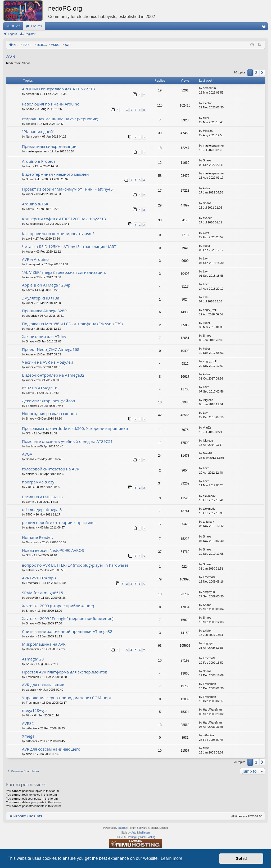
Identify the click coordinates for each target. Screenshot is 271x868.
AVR (11, 56)
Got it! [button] (241, 858)
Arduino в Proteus (39, 161)
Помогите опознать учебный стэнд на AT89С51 (67, 441)
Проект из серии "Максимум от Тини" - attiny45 (67, 189)
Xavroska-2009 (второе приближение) (58, 606)
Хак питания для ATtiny (44, 336)
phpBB (122, 828)
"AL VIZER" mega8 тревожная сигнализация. (64, 272)
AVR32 (28, 723)
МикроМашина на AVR (44, 644)
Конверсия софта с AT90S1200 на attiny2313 (64, 219)
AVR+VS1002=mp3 (39, 578)
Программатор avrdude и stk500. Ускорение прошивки (75, 428)
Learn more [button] (171, 858)
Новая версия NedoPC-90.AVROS (53, 550)
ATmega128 (33, 659)
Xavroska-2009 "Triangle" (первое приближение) (68, 618)
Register (30, 34)
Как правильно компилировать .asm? (58, 233)
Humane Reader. (38, 537)
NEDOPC (13, 26)
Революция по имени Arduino (51, 104)
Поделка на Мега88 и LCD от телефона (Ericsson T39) (72, 324)
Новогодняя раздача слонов (49, 413)
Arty (134, 833)
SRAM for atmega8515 (42, 593)
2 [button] (256, 72)
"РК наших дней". (39, 131)
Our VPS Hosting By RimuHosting (136, 837)
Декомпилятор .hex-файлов (48, 401)
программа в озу (38, 482)
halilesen (144, 833)
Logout (12, 34)
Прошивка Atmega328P (44, 311)
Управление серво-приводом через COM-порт (67, 698)
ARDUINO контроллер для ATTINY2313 (58, 89)
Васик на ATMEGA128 (42, 497)
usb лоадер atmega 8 (42, 509)
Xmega (28, 736)
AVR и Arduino (35, 259)
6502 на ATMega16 (40, 388)
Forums (36, 26)
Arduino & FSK (35, 204)
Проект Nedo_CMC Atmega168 (51, 349)
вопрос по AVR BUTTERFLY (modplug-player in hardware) (75, 565)
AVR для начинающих (43, 685)
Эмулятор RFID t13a (41, 298)
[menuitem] (264, 26)
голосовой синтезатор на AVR (51, 469)
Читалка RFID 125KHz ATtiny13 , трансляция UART (69, 246)
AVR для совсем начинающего (51, 749)
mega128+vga (35, 710)
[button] (262, 73)
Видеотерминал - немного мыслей (55, 174)
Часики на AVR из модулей (48, 362)
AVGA (27, 454)
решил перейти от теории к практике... (60, 522)
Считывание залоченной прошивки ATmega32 (67, 631)
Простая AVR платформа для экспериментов (65, 672)
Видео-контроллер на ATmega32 (53, 375)
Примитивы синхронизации (49, 146)
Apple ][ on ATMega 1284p (46, 285)
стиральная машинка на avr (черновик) (60, 119)
